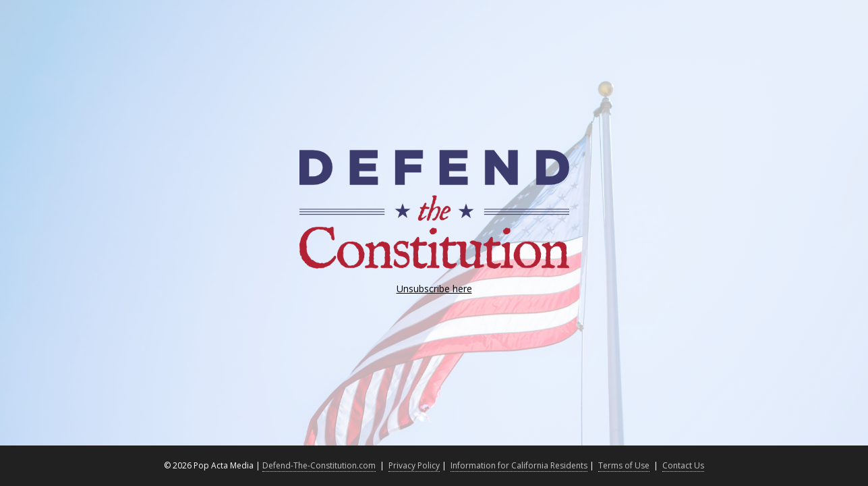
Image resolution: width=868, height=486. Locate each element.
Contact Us (683, 465)
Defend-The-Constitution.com (319, 465)
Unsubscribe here (434, 289)
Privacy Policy (414, 465)
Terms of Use (624, 465)
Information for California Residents (519, 465)
